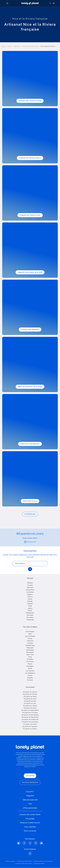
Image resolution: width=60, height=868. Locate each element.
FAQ (30, 804)
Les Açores (30, 671)
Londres (30, 643)
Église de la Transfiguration (30, 444)
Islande (30, 604)
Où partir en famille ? (30, 727)
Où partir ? (30, 792)
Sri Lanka (30, 618)
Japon (30, 608)
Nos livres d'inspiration (30, 782)
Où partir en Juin (30, 703)
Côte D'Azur (17, 46)
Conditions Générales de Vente (24, 864)
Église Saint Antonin (30, 501)
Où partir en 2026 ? (30, 729)
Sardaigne (30, 666)
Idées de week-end (30, 800)
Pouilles (30, 659)
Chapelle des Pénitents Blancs (30, 158)
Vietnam (30, 680)
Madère (30, 678)
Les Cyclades (30, 636)
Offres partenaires (30, 808)
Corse (30, 639)
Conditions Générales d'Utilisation (43, 861)
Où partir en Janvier (30, 692)
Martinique (30, 650)
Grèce (30, 599)
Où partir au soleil (30, 724)
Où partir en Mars (30, 697)
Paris (30, 657)
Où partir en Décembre (30, 717)
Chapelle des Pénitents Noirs (30, 215)
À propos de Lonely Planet (30, 815)
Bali (30, 634)
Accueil (3, 46)
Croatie (30, 585)
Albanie (30, 583)
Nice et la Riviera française (30, 19)
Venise (30, 676)
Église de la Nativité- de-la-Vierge (30, 387)
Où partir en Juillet (30, 706)
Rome (30, 664)
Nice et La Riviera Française (30, 46)
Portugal (30, 615)
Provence (30, 662)
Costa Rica (30, 590)
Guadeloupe (30, 646)
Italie (30, 606)
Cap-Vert (30, 588)
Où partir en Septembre (30, 710)
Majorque (30, 648)
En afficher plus (30, 514)
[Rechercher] (50, 3)
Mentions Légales (10, 861)
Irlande (30, 601)
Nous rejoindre (30, 827)
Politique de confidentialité (25, 861)
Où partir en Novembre (30, 715)
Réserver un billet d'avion (30, 823)
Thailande (30, 620)
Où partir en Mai (30, 701)
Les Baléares (30, 673)
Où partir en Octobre (30, 713)
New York (30, 655)
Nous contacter (30, 831)
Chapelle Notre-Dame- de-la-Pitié (30, 272)
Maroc (30, 611)
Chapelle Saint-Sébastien (30, 330)
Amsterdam (30, 632)
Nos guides (30, 776)
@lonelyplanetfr (30, 542)
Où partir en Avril (30, 699)
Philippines (30, 613)
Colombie (30, 592)
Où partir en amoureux (30, 722)
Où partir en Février (30, 694)
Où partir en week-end (30, 720)
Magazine (30, 796)
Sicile (30, 669)
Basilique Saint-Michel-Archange (30, 101)
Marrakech (30, 652)
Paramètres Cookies (39, 864)
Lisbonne (30, 641)
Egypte (30, 594)
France (9, 46)
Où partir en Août (30, 708)
